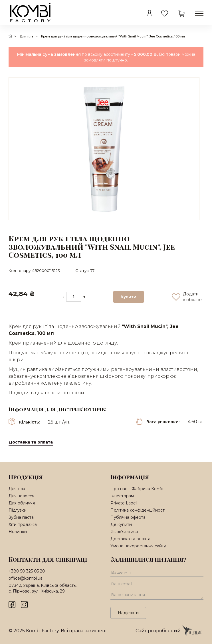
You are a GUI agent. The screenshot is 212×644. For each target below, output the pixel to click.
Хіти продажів (23, 524)
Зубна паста (21, 517)
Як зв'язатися (124, 532)
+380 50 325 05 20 (27, 571)
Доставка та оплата (31, 442)
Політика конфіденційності (138, 510)
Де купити (121, 524)
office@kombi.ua (26, 578)
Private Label (124, 503)
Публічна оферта (128, 517)
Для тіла (27, 36)
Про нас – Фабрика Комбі (137, 489)
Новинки (18, 532)
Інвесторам (122, 496)
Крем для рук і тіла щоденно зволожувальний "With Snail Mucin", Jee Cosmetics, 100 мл (113, 36)
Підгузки (18, 510)
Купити (129, 297)
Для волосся (21, 496)
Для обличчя (22, 503)
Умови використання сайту (138, 546)
